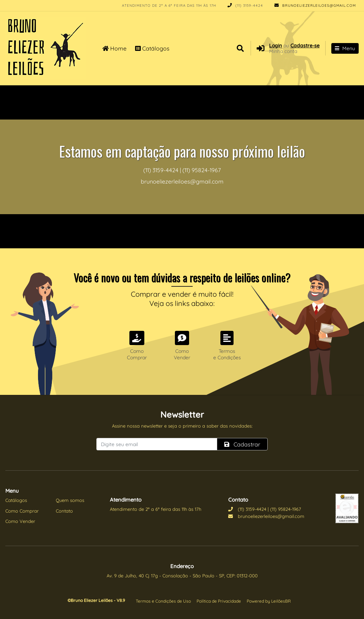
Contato (64, 511)
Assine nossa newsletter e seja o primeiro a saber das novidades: (182, 426)
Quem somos (70, 500)
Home (114, 48)
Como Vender (20, 521)
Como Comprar (22, 511)
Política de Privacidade (219, 601)
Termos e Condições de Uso (163, 601)
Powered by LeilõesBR (269, 601)
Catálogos (152, 48)
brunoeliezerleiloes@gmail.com (315, 6)
